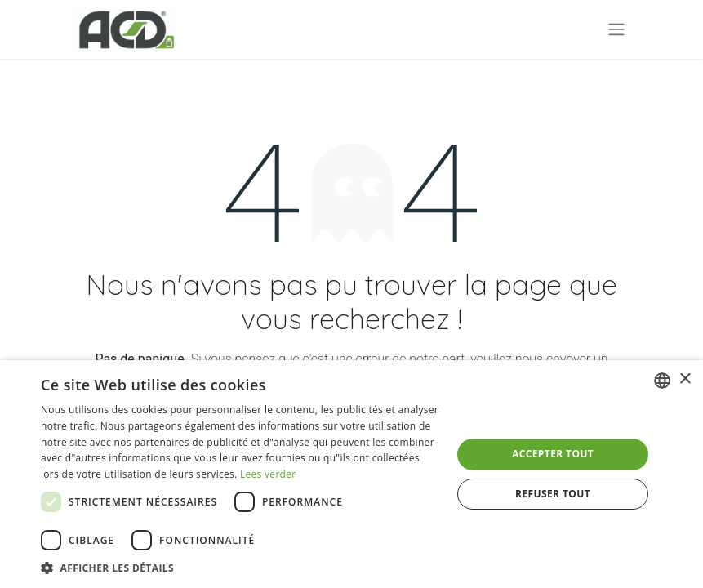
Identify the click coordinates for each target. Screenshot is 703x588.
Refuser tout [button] (553, 494)
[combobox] (662, 381)
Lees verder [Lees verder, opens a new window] (268, 474)
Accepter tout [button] (553, 454)
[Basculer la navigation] (616, 30)
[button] (240, 568)
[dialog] (351, 474)
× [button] (685, 379)
